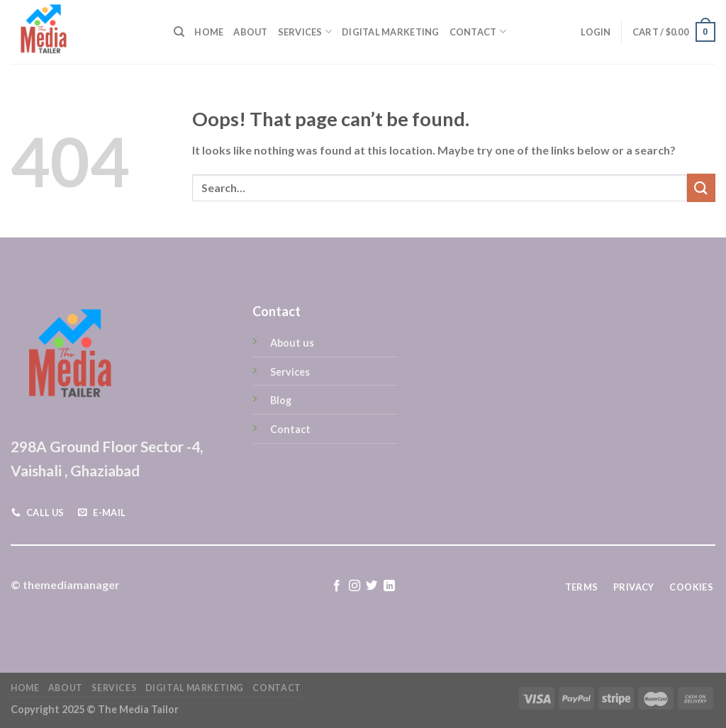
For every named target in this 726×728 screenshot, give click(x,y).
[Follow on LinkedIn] (389, 586)
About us (292, 343)
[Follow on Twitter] (372, 586)
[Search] (179, 32)
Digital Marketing (390, 32)
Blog (281, 400)
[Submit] (701, 187)
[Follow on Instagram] (354, 586)
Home (209, 32)
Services (305, 32)
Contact (478, 32)
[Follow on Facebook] (337, 586)
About (250, 32)
